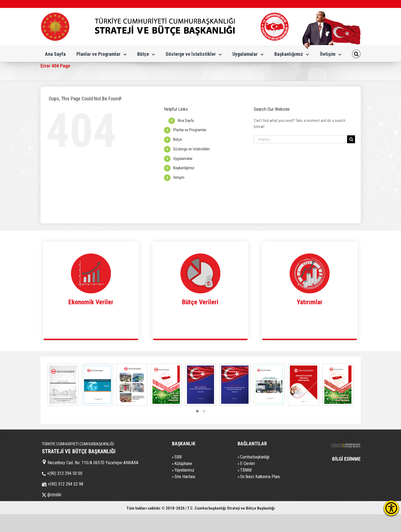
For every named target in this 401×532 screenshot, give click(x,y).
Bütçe (178, 139)
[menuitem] (55, 54)
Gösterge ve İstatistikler (192, 149)
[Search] (356, 54)
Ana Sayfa (186, 121)
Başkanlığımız (184, 168)
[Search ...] (300, 139)
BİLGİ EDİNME (346, 459)
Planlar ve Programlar (190, 130)
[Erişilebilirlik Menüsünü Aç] (391, 508)
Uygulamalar (183, 159)
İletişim (179, 177)
